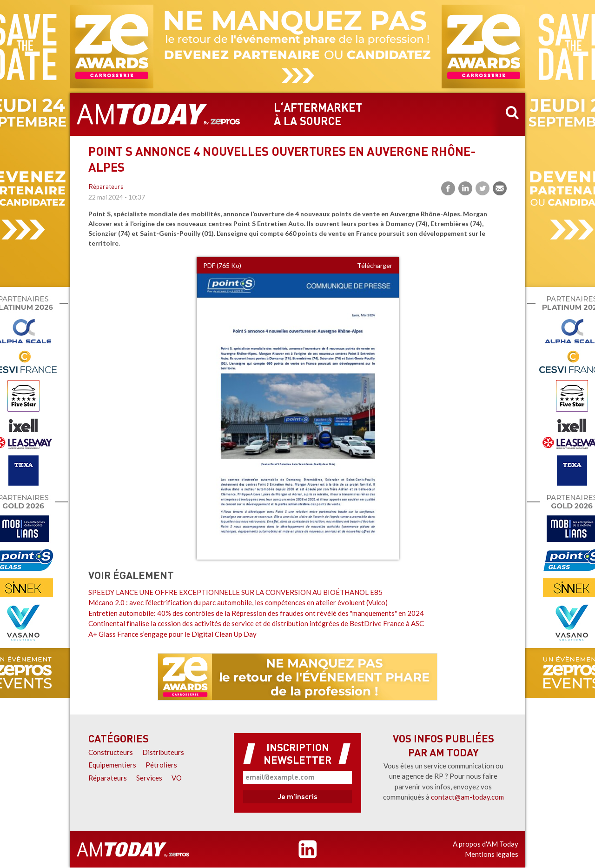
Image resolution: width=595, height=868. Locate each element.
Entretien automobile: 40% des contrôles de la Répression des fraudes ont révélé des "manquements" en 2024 (256, 613)
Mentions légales (492, 854)
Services (149, 778)
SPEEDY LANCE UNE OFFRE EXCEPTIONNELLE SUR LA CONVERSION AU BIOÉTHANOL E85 (235, 592)
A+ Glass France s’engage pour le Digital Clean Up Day (172, 634)
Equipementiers (112, 765)
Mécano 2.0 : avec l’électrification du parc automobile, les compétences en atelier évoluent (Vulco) (238, 602)
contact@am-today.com (467, 797)
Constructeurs (111, 752)
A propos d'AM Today (486, 844)
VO (177, 778)
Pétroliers (161, 765)
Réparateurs (106, 187)
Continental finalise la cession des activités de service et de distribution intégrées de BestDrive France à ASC (256, 623)
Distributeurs (163, 752)
